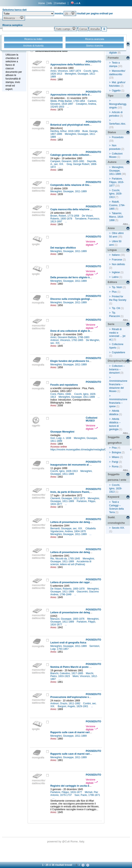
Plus (114, 292)
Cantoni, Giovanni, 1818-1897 (74, 102)
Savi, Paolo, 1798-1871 (87, 795)
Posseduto (118, 137)
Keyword (113, 497)
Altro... (126, 224)
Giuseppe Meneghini (62, 432)
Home (42, 3)
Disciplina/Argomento (119, 361)
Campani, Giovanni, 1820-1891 (68, 161)
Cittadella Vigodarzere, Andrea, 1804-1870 (73, 530)
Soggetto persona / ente (117, 477)
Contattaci (60, 3)
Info (50, 3)
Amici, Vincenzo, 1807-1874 (66, 71)
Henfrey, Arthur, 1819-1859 (65, 131)
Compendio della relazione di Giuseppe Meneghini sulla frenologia (89, 185)
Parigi (115, 462)
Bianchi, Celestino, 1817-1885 (67, 673)
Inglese (116, 272)
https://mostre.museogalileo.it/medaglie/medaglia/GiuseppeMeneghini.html (91, 450)
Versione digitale (92, 243)
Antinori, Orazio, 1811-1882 (66, 703)
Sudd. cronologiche (116, 520)
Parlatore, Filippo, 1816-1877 (67, 792)
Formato (113, 58)
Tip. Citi (116, 308)
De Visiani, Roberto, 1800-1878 (72, 217)
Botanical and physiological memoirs (72, 125)
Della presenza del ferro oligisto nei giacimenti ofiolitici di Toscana (89, 277)
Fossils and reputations (64, 385)
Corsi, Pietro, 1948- (61, 394)
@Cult (66, 841)
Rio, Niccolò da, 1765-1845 (65, 559)
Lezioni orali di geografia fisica (68, 643)
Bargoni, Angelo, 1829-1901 (73, 706)
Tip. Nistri (117, 287)
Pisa (114, 448)
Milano (116, 457)
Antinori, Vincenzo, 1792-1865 (67, 340)
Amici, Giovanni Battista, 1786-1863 (70, 337)
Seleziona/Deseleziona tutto (51, 51)
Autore (112, 162)
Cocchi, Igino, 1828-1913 (64, 471)
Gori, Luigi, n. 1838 (61, 438)
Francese (117, 260)
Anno (111, 228)
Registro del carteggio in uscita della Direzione (78, 786)
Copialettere (119, 352)
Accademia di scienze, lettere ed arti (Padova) (71, 563)
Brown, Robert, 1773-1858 (65, 216)
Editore (112, 282)
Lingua (112, 250)
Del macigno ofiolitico (63, 248)
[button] (70, 14)
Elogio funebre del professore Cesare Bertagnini (79, 361)
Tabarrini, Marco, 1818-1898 (116, 217)
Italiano (116, 255)
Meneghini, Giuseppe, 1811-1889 (69, 191)
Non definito (118, 264)
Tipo (111, 96)
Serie (111, 324)
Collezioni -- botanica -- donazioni (117, 369)
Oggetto (116, 91)
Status (112, 132)
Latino (115, 277)
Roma (115, 467)
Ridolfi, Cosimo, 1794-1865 (117, 205)
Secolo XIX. (118, 528)
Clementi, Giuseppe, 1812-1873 (68, 498)
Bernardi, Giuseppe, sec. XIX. (67, 528)
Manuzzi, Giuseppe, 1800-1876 (68, 619)
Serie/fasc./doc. (118, 124)
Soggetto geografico (115, 440)
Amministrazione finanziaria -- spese (118, 403)
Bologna (116, 452)
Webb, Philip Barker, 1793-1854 (68, 101)
